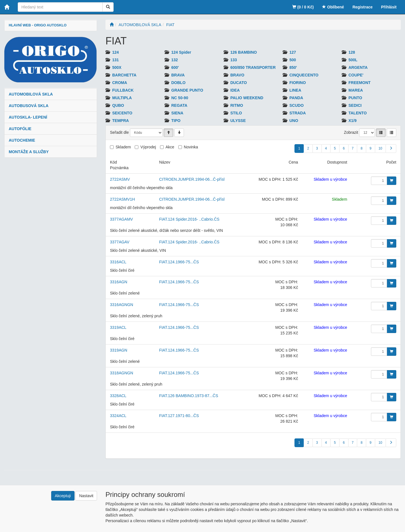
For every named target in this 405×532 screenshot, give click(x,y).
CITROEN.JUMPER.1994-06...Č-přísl (192, 179)
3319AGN (119, 350)
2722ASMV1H (122, 199)
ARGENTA (358, 67)
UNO (294, 121)
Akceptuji (63, 496)
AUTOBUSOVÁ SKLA (29, 106)
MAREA (356, 90)
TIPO (176, 121)
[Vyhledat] (108, 7)
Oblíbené (333, 7)
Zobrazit (351, 132)
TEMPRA (121, 121)
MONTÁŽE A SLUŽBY (29, 152)
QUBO (118, 105)
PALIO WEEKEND (247, 98)
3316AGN (119, 282)
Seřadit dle (119, 132)
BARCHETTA (124, 75)
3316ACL (118, 262)
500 (293, 60)
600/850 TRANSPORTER (253, 67)
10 (380, 148)
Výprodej (148, 147)
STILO (236, 113)
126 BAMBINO (244, 52)
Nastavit (86, 496)
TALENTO (358, 113)
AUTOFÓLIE (20, 129)
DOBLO (178, 83)
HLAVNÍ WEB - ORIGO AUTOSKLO (38, 25)
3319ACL (118, 327)
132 (175, 60)
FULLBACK (123, 90)
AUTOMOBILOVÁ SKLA (31, 94)
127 (293, 52)
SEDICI (355, 105)
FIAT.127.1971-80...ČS (179, 416)
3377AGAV (120, 242)
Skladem (123, 147)
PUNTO (355, 98)
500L (353, 60)
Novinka (191, 147)
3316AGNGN (121, 305)
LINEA (295, 90)
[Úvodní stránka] (112, 25)
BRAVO (237, 75)
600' (175, 67)
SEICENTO (122, 113)
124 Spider (181, 52)
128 (352, 52)
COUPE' (356, 75)
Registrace (363, 7)
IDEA (235, 90)
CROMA (120, 83)
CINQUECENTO (304, 75)
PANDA (296, 98)
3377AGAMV (121, 219)
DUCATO (239, 83)
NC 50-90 (180, 98)
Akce (170, 147)
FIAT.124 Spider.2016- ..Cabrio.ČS (189, 219)
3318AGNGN (121, 373)
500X (117, 67)
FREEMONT (360, 83)
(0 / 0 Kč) (303, 7)
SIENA (177, 113)
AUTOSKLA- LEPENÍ (28, 117)
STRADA (298, 113)
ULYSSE (238, 121)
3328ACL (118, 396)
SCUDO (297, 105)
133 (234, 60)
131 (115, 60)
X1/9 (353, 121)
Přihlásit (389, 7)
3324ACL (118, 416)
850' (293, 67)
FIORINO (298, 83)
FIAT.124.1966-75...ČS (179, 262)
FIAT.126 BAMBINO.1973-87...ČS (189, 396)
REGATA (179, 105)
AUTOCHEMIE (22, 140)
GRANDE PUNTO (187, 90)
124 (115, 52)
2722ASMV (120, 179)
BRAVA (178, 75)
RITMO (237, 105)
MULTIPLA (122, 98)
